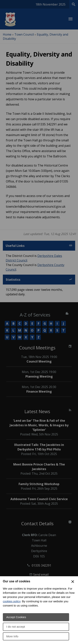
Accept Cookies (16, 617)
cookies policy (12, 601)
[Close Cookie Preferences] (73, 582)
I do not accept (16, 627)
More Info (12, 636)
